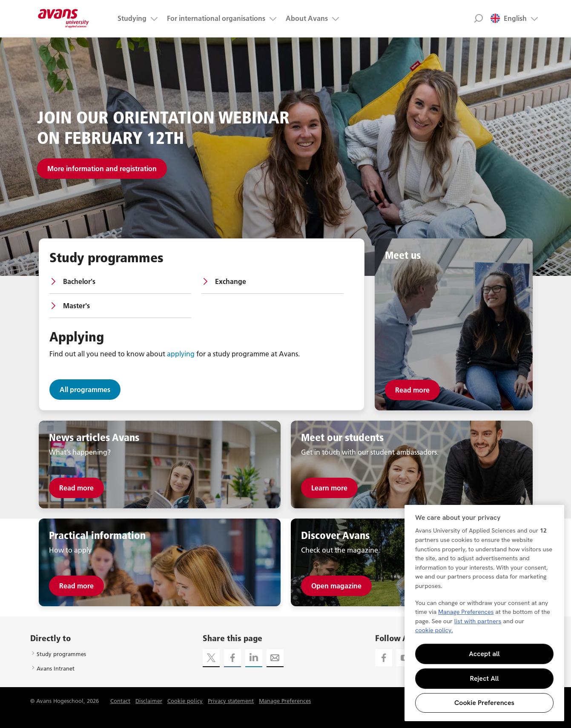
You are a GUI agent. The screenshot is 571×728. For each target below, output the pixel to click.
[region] (484, 613)
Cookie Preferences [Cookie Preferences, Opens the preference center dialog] (484, 703)
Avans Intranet (56, 668)
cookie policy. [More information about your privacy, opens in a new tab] (434, 630)
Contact (120, 701)
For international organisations (216, 18)
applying (181, 354)
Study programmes (61, 654)
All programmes (85, 390)
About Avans (307, 18)
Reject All (485, 678)
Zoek (479, 18)
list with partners (478, 621)
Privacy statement (231, 701)
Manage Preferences (285, 701)
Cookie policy (185, 701)
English (508, 18)
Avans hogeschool (64, 18)
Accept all (484, 654)
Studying (132, 18)
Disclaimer (149, 701)
